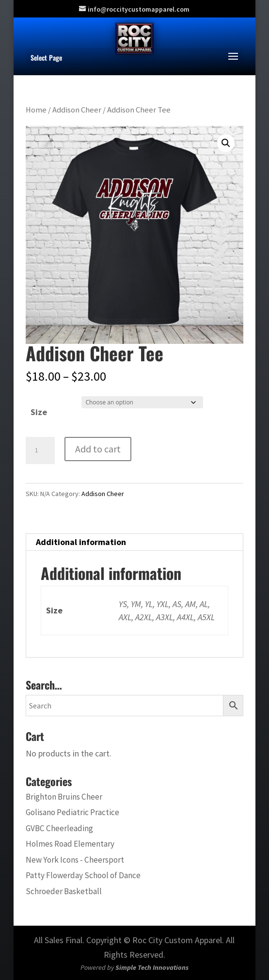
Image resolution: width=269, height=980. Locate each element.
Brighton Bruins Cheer (64, 797)
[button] (226, 143)
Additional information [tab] (81, 542)
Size (39, 412)
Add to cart (98, 449)
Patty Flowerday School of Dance (83, 875)
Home (36, 110)
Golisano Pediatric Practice (72, 812)
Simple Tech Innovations (152, 967)
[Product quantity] (40, 450)
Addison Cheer (77, 110)
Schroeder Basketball (64, 891)
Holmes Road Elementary (70, 844)
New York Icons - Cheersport (75, 860)
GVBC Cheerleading (59, 828)
